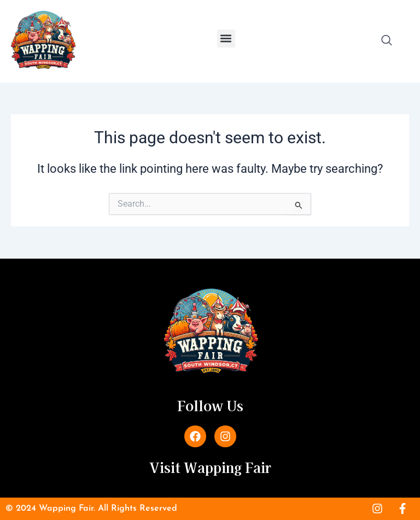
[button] (226, 39)
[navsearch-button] (387, 41)
